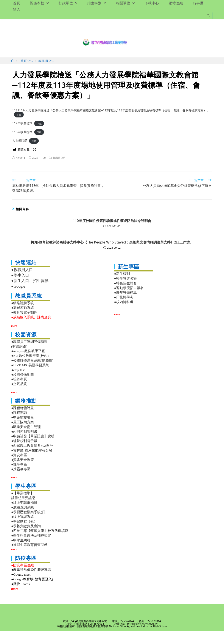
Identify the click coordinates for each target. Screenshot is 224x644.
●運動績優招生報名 (129, 301)
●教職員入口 (22, 283)
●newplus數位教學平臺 (28, 364)
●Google (18, 299)
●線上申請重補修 (24, 516)
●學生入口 (20, 288)
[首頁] (13, 74)
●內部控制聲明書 (24, 444)
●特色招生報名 (125, 296)
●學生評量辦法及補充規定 (31, 548)
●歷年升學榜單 (125, 306)
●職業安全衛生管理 (26, 440)
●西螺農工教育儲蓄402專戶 (32, 459)
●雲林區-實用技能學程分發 (32, 463)
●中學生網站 (21, 553)
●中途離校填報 (23, 431)
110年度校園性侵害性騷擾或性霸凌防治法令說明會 (112, 234)
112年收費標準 (22, 136)
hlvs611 (21, 171)
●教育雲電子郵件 (24, 325)
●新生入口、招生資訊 (30, 294)
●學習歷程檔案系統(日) (29, 525)
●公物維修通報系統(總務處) (32, 374)
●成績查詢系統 (23, 520)
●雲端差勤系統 (23, 321)
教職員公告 (59, 171)
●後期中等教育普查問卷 (29, 558)
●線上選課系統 (23, 530)
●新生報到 (122, 287)
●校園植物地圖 (23, 387)
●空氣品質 (19, 397)
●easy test (18, 383)
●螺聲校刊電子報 (24, 454)
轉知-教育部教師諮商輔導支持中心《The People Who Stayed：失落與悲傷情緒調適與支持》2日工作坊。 (112, 255)
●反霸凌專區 (21, 482)
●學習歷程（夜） (24, 534)
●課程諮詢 (19, 426)
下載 (19, 128)
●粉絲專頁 (19, 392)
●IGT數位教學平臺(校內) (30, 369)
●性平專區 (19, 477)
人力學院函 (20, 154)
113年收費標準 (22, 145)
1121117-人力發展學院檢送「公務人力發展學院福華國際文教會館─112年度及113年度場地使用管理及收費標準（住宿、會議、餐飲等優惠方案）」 (111, 123)
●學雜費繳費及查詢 (26, 539)
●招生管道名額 (125, 292)
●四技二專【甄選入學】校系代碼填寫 (40, 544)
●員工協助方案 (23, 435)
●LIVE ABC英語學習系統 (30, 378)
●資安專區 (19, 468)
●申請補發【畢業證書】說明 (33, 449)
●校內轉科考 (124, 315)
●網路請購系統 (23, 316)
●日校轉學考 (124, 310)
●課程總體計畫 (23, 421)
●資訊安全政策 (23, 473)
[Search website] (208, 16)
